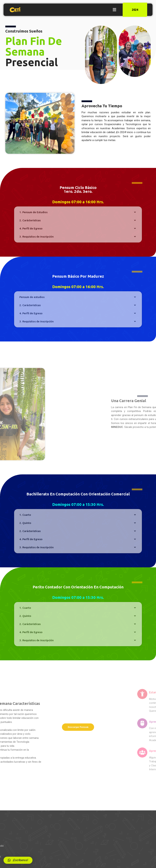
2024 (135, 10)
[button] (114, 10)
